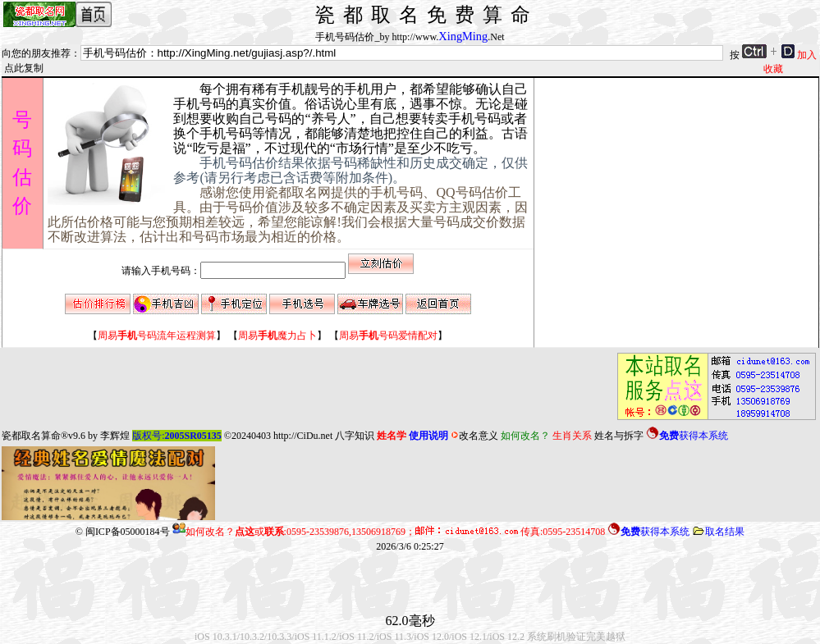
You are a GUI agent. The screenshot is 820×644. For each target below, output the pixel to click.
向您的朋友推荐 (36, 53)
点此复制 (24, 68)
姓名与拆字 (619, 436)
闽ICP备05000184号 (128, 532)
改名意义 (474, 436)
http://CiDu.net (303, 436)
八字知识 (355, 436)
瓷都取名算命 (31, 436)
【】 (157, 336)
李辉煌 (115, 436)
